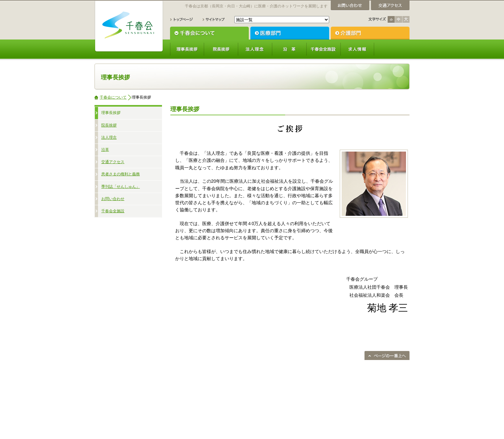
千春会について (209, 33)
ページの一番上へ (387, 356)
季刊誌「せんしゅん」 (121, 187)
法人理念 (255, 49)
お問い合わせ (113, 199)
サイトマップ (214, 19)
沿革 (289, 49)
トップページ (182, 19)
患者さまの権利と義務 (121, 174)
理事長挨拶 (187, 49)
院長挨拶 (221, 49)
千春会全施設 (323, 49)
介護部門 (370, 33)
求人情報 (357, 49)
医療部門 (290, 33)
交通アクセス (113, 162)
